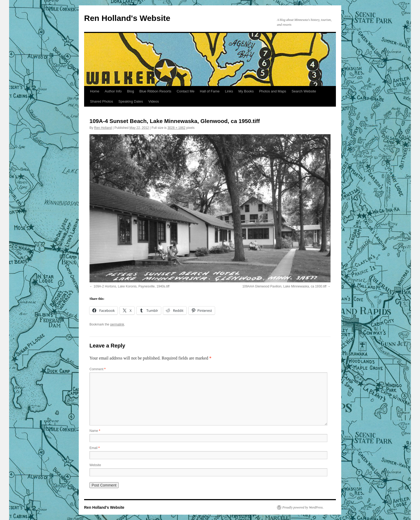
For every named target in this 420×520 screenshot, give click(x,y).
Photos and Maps (273, 91)
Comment (97, 369)
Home (95, 91)
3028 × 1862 (176, 128)
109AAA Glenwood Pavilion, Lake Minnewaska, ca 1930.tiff (284, 286)
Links (229, 91)
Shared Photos (102, 101)
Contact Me (186, 91)
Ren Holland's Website (127, 18)
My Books (246, 91)
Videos (154, 101)
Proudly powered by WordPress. (303, 507)
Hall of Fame (210, 91)
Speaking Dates (131, 101)
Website (95, 465)
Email (95, 448)
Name (95, 431)
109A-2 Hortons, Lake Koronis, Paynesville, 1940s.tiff (131, 286)
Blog (130, 91)
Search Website (304, 91)
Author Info (113, 91)
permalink (117, 324)
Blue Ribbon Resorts (155, 91)
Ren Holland (103, 128)
